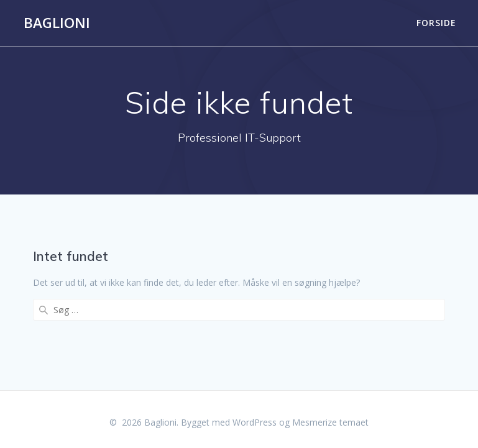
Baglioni (57, 23)
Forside (436, 23)
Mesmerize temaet (330, 417)
